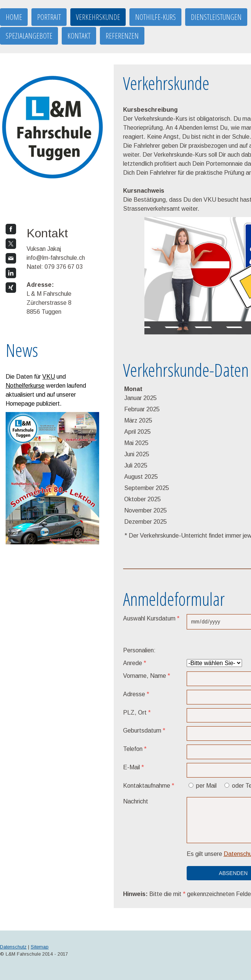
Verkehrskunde (98, 17)
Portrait (49, 17)
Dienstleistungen (216, 17)
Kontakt (79, 36)
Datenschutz (13, 947)
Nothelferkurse (25, 386)
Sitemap (40, 947)
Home (14, 17)
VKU (49, 377)
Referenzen (122, 36)
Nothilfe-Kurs (155, 17)
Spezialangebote (29, 36)
